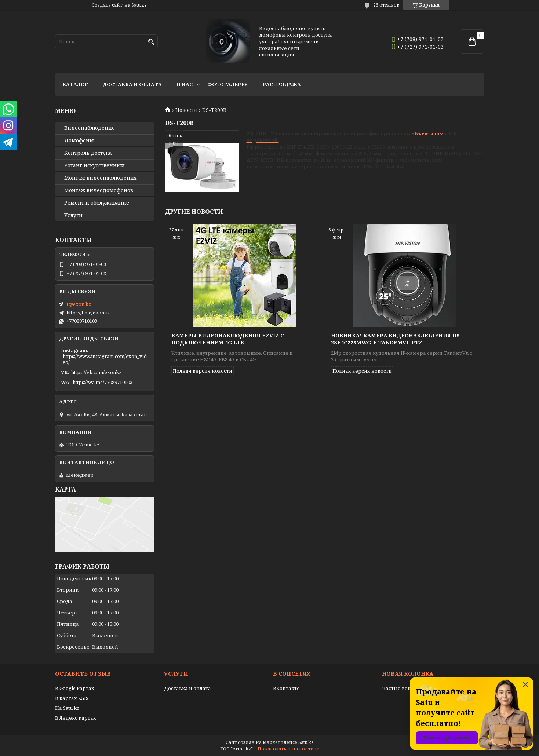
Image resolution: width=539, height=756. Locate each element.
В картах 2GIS (72, 698)
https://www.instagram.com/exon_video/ (105, 359)
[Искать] (151, 42)
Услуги (73, 215)
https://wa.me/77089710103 (103, 382)
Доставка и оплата (132, 84)
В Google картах (75, 688)
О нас (185, 84)
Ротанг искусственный (94, 165)
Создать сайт (107, 5)
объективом (427, 134)
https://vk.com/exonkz (96, 372)
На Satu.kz (67, 708)
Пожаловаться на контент (288, 749)
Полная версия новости (203, 371)
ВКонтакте (286, 688)
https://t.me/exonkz (88, 313)
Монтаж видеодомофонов (99, 190)
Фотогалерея (228, 84)
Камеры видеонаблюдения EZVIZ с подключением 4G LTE (228, 339)
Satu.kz (306, 742)
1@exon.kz (79, 304)
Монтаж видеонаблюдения (101, 178)
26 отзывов (386, 5)
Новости (186, 110)
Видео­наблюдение (90, 128)
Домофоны (79, 140)
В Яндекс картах (76, 718)
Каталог (75, 84)
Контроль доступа (88, 153)
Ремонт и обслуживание (97, 203)
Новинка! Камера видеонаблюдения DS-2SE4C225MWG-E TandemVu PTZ (396, 339)
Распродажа (282, 84)
